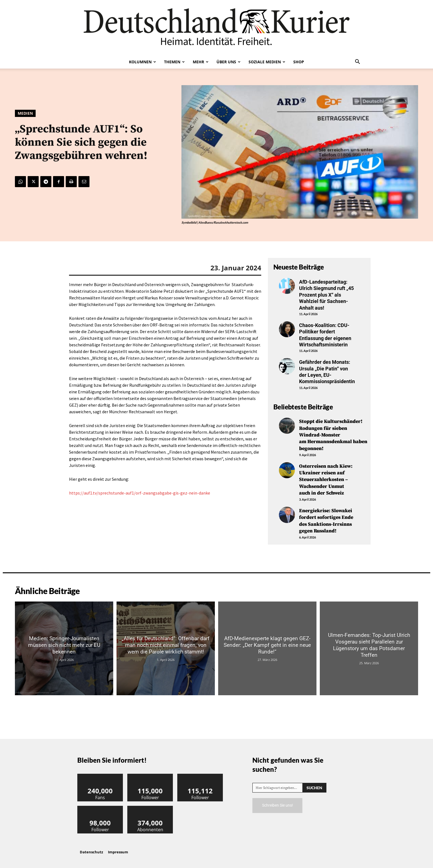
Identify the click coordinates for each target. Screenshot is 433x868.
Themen (174, 62)
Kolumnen (142, 62)
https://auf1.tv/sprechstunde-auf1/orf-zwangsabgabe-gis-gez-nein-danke (140, 493)
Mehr (201, 62)
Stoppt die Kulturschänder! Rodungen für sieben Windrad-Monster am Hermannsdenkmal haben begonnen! (333, 434)
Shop (299, 62)
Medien (25, 113)
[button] (357, 62)
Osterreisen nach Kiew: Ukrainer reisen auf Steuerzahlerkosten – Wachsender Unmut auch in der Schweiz (326, 478)
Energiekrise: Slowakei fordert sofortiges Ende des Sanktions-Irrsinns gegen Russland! (326, 518)
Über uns (229, 62)
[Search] (314, 784)
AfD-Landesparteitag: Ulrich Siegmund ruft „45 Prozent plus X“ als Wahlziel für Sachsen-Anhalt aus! (326, 295)
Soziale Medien (267, 62)
